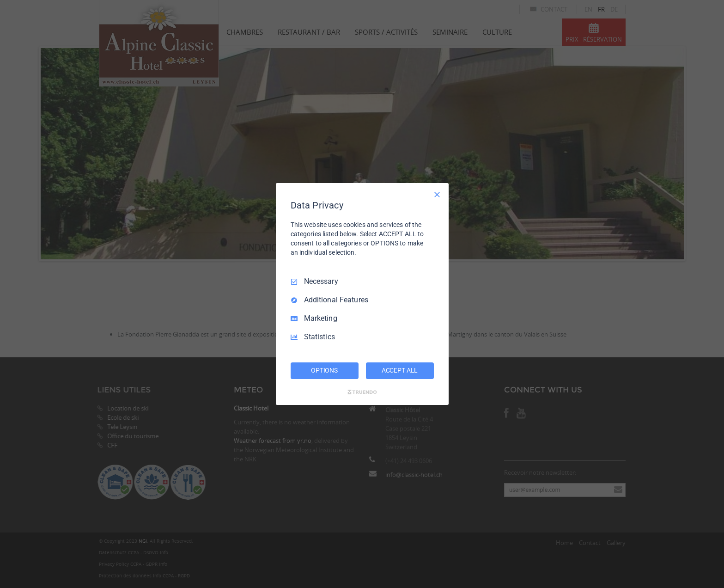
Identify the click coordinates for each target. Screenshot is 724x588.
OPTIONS (324, 370)
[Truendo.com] (362, 392)
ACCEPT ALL (400, 370)
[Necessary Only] (437, 195)
